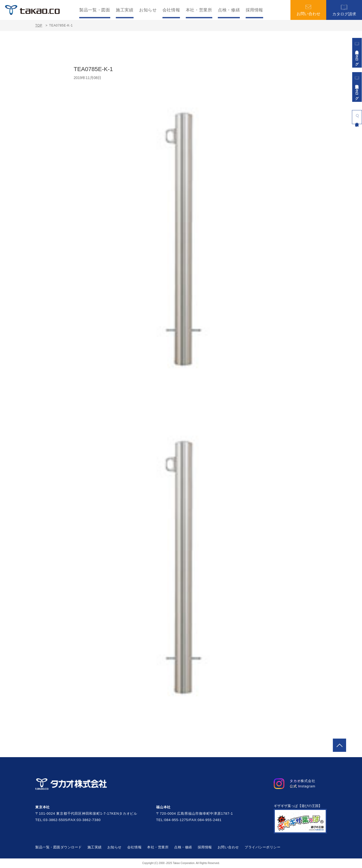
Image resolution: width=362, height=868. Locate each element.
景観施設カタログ (357, 87)
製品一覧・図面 (95, 10)
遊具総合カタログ (357, 53)
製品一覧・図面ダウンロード (59, 847)
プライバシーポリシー (262, 847)
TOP (39, 25)
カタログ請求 (344, 10)
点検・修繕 (229, 10)
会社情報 (171, 10)
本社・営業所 (199, 10)
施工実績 (125, 10)
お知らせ (148, 10)
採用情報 (255, 10)
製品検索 (357, 116)
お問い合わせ (308, 10)
